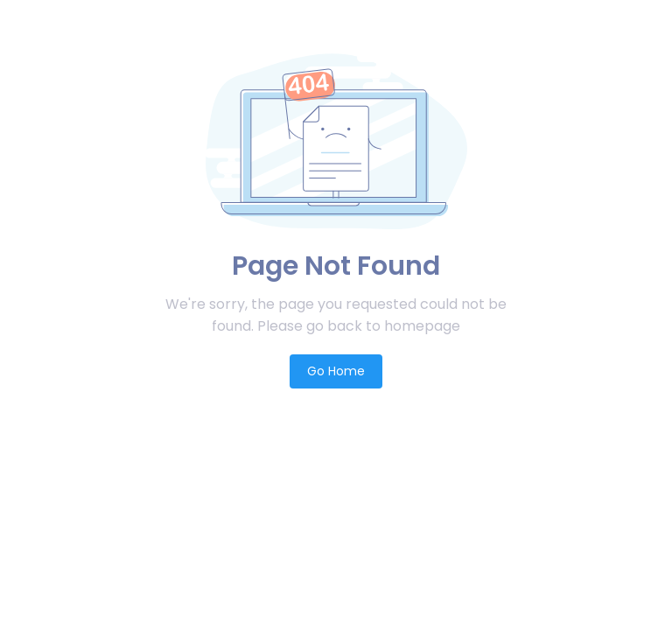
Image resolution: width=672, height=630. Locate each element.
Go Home (336, 371)
